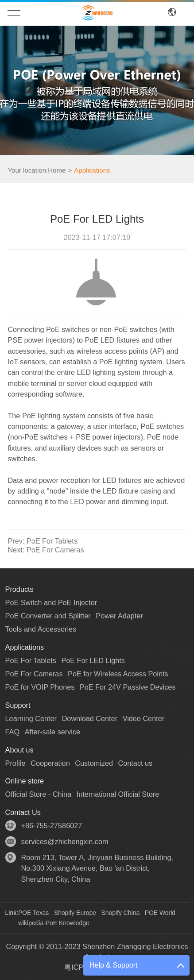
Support (18, 705)
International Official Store (118, 794)
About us (19, 750)
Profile (16, 763)
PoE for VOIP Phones (40, 687)
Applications (92, 170)
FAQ (12, 732)
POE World (160, 913)
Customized (94, 763)
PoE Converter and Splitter (48, 616)
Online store (25, 781)
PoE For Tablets (43, 541)
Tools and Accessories (41, 629)
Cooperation (50, 763)
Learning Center (31, 718)
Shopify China (121, 913)
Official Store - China (38, 794)
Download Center (90, 718)
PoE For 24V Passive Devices (128, 687)
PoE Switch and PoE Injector (51, 602)
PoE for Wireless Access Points (118, 674)
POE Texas (33, 913)
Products (19, 589)
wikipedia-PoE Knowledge (54, 923)
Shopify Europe (75, 913)
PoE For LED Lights (93, 660)
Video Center (144, 718)
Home (57, 170)
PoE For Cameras (46, 550)
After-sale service (52, 732)
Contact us (136, 763)
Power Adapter (119, 616)
